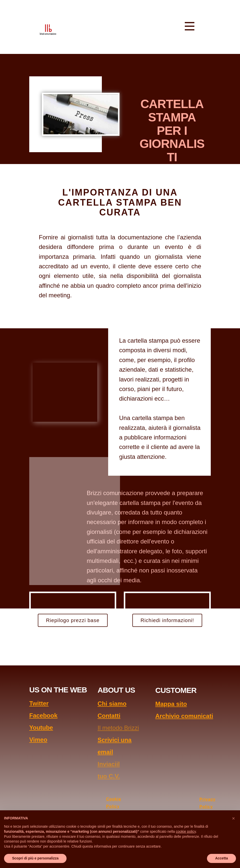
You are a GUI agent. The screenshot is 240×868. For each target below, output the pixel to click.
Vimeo (38, 740)
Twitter (39, 703)
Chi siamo (112, 704)
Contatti (109, 716)
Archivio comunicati (184, 716)
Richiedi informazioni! (167, 620)
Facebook (43, 715)
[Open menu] (190, 26)
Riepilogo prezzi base (73, 620)
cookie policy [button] (186, 831)
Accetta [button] (221, 858)
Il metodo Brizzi (118, 728)
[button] (233, 818)
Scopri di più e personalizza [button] (35, 858)
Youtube (41, 728)
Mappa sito (171, 704)
